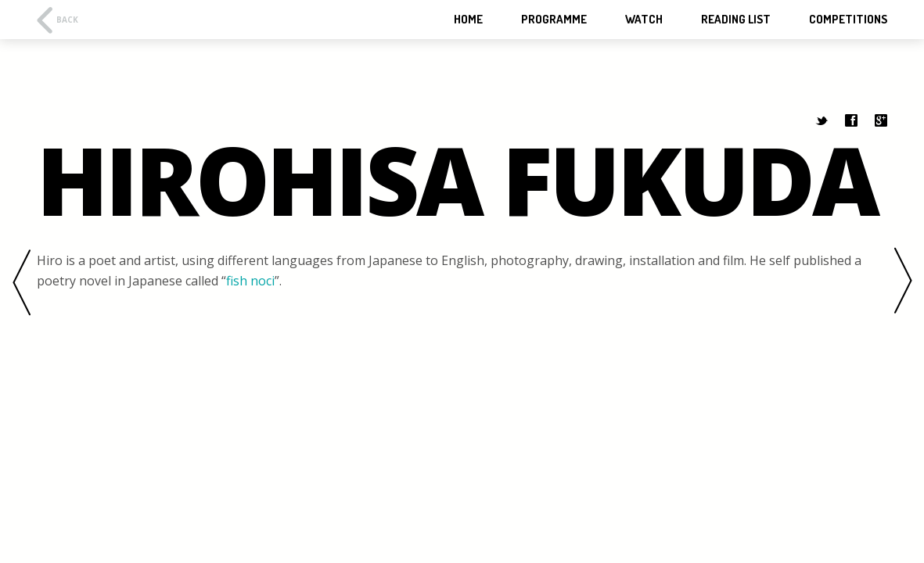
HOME (468, 20)
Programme (554, 20)
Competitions (848, 20)
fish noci (250, 281)
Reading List (736, 20)
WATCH (644, 20)
